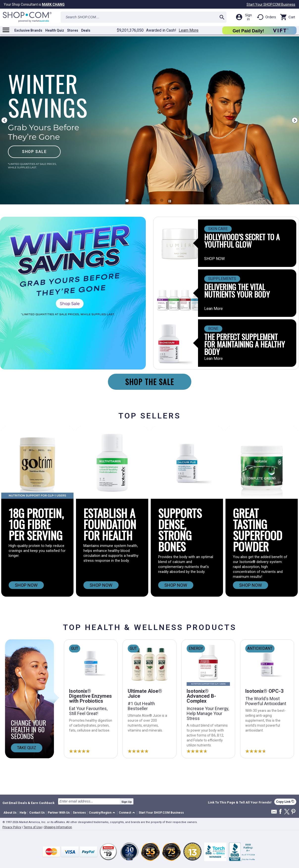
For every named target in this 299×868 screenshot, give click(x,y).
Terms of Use (33, 827)
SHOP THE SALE (150, 382)
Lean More (213, 309)
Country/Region (100, 813)
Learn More (189, 30)
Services (79, 813)
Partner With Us (59, 813)
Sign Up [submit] (127, 802)
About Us (10, 813)
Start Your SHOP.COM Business (271, 4)
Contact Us (37, 813)
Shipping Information (58, 827)
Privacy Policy (12, 827)
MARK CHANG (53, 4)
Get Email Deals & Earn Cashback (28, 803)
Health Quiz (55, 30)
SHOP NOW (214, 259)
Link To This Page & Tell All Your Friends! (240, 803)
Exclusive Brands (28, 30)
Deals (86, 30)
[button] (103, 813)
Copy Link (285, 802)
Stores (73, 30)
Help (23, 813)
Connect (125, 813)
